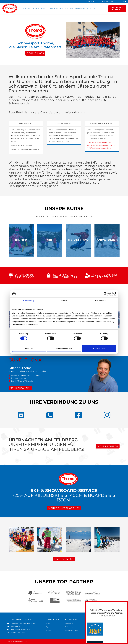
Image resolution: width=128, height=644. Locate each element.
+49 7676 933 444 (94, 1)
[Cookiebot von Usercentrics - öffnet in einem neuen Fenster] (106, 294)
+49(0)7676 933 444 (17, 632)
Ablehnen (29, 348)
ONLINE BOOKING (117, 9)
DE (124, 2)
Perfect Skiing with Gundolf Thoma (25, 375)
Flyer (48, 627)
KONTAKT (92, 9)
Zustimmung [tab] (28, 301)
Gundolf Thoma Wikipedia (21, 381)
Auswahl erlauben (64, 348)
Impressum (69, 624)
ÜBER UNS (80, 9)
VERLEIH (69, 9)
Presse (48, 630)
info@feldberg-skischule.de (20, 629)
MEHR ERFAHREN (20, 388)
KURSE (36, 9)
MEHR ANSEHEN (64, 559)
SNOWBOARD (57, 9)
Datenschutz (70, 627)
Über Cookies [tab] (100, 301)
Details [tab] (64, 301)
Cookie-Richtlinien (72, 630)
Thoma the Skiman (18, 378)
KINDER (27, 9)
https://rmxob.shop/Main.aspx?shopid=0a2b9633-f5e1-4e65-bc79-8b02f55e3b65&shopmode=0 (101, 145)
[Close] (125, 604)
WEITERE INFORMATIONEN (64, 508)
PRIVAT (44, 9)
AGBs (48, 624)
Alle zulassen (99, 348)
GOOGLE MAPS (35, 53)
